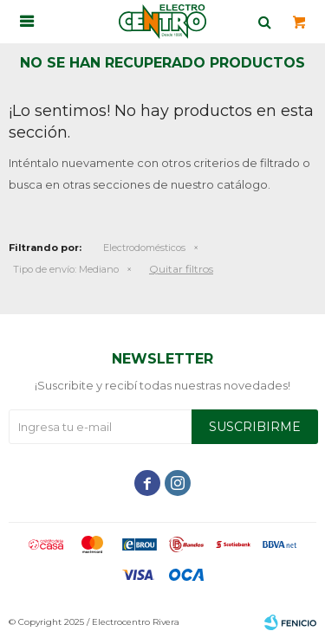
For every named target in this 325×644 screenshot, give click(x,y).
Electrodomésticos (144, 248)
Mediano (66, 269)
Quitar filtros (181, 269)
